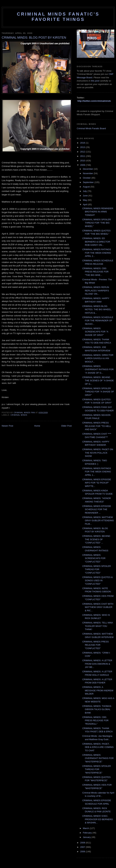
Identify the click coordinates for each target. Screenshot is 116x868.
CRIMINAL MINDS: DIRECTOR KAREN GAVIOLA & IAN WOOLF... (98, 358)
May (85, 200)
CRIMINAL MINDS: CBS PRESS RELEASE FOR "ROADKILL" (95, 721)
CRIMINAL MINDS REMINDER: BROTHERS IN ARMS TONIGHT (98, 212)
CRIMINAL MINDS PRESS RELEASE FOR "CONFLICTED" (95, 645)
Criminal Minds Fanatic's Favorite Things (58, 17)
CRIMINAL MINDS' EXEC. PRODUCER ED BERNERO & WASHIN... (97, 819)
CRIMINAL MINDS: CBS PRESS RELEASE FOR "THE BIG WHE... (95, 272)
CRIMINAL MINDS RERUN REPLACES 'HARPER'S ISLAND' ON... (96, 291)
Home (37, 426)
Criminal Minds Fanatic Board (91, 128)
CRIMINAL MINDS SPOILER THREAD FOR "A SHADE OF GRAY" (98, 392)
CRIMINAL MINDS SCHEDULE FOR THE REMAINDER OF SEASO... (98, 321)
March (86, 828)
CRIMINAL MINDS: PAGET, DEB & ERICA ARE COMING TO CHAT (98, 747)
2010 (83, 161)
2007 (83, 847)
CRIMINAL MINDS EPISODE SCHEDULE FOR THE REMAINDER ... (97, 509)
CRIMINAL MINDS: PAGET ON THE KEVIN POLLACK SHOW (98, 453)
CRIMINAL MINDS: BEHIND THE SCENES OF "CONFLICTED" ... (96, 539)
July (85, 191)
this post (95, 81)
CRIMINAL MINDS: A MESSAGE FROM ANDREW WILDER (98, 690)
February (88, 833)
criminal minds (19, 415)
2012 (83, 152)
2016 (83, 143)
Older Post (66, 426)
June (86, 196)
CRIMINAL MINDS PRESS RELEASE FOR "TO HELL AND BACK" (97, 426)
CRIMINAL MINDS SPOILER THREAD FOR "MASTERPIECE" (96, 769)
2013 (83, 147)
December (88, 169)
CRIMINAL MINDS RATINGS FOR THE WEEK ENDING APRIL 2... (97, 253)
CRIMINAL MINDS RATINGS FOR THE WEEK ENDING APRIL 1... (97, 472)
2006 (83, 852)
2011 (83, 156)
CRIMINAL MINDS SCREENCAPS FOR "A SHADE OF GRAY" (95, 332)
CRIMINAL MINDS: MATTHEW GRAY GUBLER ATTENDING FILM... (98, 521)
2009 (83, 165)
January (87, 837)
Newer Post (7, 426)
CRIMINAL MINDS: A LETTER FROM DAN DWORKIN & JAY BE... (97, 664)
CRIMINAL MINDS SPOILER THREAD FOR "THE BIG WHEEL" (96, 223)
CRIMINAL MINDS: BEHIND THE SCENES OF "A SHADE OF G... (98, 381)
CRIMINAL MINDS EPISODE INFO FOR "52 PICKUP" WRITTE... (97, 483)
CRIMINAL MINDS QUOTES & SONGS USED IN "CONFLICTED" (97, 581)
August (87, 187)
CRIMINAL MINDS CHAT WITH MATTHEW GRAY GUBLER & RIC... (98, 607)
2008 (83, 843)
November (88, 173)
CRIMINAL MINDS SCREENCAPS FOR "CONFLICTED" (94, 558)
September (89, 182)
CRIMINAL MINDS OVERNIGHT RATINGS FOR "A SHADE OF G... (98, 369)
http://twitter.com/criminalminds (94, 101)
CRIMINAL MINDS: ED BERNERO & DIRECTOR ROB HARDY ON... (96, 242)
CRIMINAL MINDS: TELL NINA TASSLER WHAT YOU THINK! (97, 626)
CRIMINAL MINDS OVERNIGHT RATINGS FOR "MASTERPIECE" (98, 758)
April (85, 204)
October (87, 178)
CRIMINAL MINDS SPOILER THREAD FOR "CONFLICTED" (96, 569)
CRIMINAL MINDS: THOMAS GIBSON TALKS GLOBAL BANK (97, 709)
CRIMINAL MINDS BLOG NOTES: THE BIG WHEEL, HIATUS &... (97, 309)
